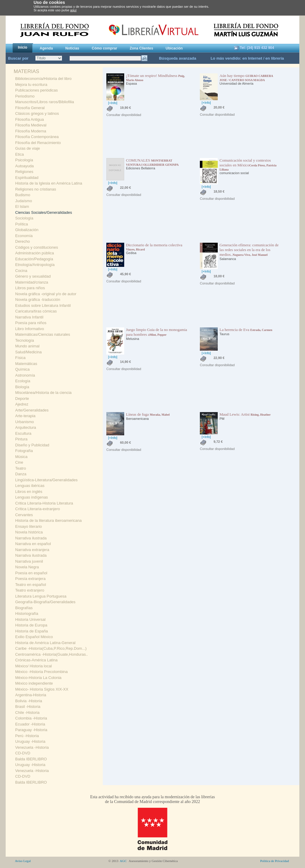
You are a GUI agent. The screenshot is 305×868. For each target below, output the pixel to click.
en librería (275, 58)
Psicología (24, 160)
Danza (21, 474)
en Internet (252, 58)
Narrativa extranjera (32, 550)
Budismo (23, 195)
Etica (20, 154)
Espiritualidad (27, 178)
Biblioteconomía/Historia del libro (43, 79)
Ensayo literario (29, 526)
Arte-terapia (25, 416)
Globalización (27, 230)
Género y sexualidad (33, 276)
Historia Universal (30, 619)
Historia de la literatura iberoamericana (48, 520)
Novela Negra (27, 567)
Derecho (22, 241)
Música (21, 457)
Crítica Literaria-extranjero (38, 509)
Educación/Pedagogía (34, 259)
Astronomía (25, 375)
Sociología (24, 218)
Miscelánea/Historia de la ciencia (43, 393)
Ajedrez (22, 404)
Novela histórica (29, 532)
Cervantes (24, 515)
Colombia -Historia (31, 718)
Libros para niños (30, 288)
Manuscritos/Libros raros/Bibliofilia (45, 102)
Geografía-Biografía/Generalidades (45, 602)
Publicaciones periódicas (36, 90)
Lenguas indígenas (32, 497)
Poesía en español (31, 573)
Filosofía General (30, 108)
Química (22, 369)
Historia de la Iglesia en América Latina (49, 183)
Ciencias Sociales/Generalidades (44, 212)
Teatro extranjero (30, 590)
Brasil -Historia (28, 707)
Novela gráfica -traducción (38, 300)
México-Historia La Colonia (38, 678)
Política (22, 224)
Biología (22, 387)
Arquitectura (26, 427)
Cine (19, 462)
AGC (123, 861)
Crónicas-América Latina (36, 660)
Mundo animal (27, 346)
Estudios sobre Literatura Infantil (43, 305)
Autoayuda (24, 166)
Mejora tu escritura (31, 85)
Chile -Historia (27, 712)
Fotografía (24, 451)
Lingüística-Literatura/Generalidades (46, 480)
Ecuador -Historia (30, 724)
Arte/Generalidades (32, 410)
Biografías (24, 608)
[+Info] (113, 103)
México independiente (34, 683)
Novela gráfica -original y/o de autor (46, 294)
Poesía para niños (31, 323)
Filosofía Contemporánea (37, 137)
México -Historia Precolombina (41, 672)
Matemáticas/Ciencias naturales (43, 334)
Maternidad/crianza (32, 282)
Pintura (21, 439)
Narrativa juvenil (29, 561)
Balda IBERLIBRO (31, 759)
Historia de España (32, 631)
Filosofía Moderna (31, 131)
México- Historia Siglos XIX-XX (42, 689)
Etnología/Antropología (35, 265)
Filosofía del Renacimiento (38, 143)
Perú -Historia (27, 736)
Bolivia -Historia (29, 701)
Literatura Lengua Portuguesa (41, 596)
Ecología (23, 381)
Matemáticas (26, 364)
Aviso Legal (23, 861)
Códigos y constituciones (37, 247)
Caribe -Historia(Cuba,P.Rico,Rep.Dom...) (51, 648)
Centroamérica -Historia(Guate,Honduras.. (52, 654)
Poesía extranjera (30, 579)
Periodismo (25, 96)
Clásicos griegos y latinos (37, 113)
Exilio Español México (34, 637)
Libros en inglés (29, 492)
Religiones (24, 172)
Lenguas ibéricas (30, 486)
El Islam (22, 206)
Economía (24, 236)
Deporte (22, 399)
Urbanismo (25, 422)
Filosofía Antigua (29, 119)
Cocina (21, 271)
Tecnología (25, 340)
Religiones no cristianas (36, 189)
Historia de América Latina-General (45, 643)
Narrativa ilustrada (31, 538)
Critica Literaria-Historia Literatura (44, 503)
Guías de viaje (28, 148)
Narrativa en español (33, 544)
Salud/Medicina (28, 352)
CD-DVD (23, 753)
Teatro (21, 468)
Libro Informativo (30, 329)
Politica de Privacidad (274, 861)
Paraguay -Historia (31, 730)
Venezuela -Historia (32, 747)
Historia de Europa (31, 625)
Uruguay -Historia (30, 741)
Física (20, 358)
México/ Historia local (34, 666)
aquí (73, 10)
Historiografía (27, 614)
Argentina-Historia (31, 695)
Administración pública (35, 253)
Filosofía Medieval (31, 125)
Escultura (23, 433)
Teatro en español (31, 585)
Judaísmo (24, 201)
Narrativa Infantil (29, 317)
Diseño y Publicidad (32, 445)
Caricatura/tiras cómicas (36, 311)
